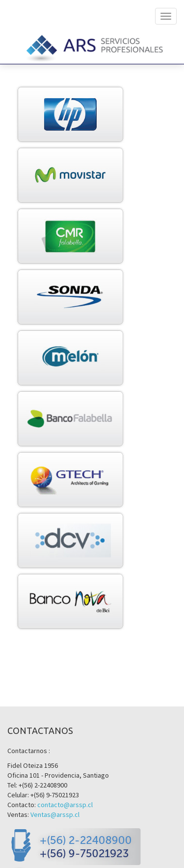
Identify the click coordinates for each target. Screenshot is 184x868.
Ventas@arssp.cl (55, 814)
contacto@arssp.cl (65, 805)
